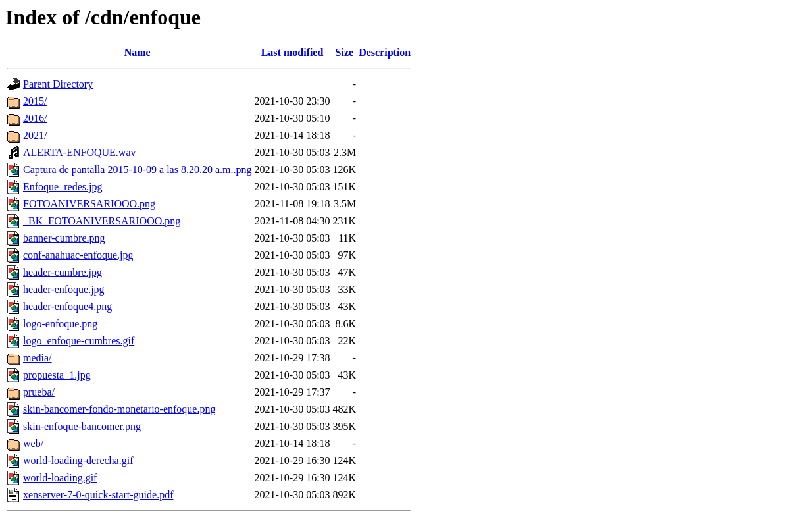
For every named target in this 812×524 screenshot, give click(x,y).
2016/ (35, 118)
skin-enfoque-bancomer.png (82, 426)
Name (138, 52)
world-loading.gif (60, 478)
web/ (33, 443)
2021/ (35, 135)
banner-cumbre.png (64, 238)
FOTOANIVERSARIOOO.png (89, 204)
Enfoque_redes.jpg (63, 187)
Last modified (292, 52)
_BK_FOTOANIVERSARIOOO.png (102, 221)
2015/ (35, 101)
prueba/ (39, 392)
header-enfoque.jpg (64, 289)
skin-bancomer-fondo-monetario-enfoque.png (119, 409)
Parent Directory (58, 84)
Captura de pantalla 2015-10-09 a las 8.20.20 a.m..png (137, 170)
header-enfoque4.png (67, 306)
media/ (38, 358)
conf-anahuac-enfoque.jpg (78, 255)
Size (345, 52)
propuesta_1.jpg (57, 375)
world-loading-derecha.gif (78, 460)
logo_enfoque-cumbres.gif (79, 341)
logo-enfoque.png (60, 324)
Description (385, 52)
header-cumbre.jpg (63, 272)
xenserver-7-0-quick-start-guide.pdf (98, 495)
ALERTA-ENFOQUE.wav (80, 152)
